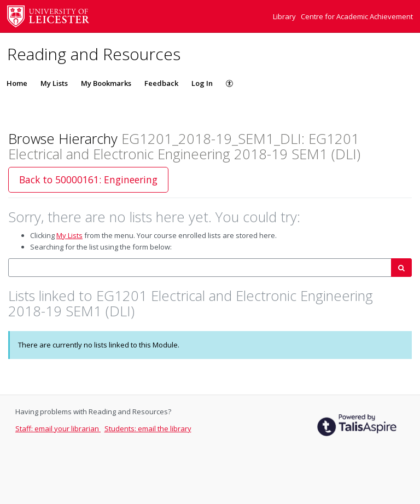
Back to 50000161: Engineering (88, 179)
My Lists (54, 83)
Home (17, 83)
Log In (202, 83)
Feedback (161, 83)
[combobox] (200, 268)
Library (285, 16)
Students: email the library (148, 428)
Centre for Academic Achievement (357, 16)
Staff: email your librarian (58, 428)
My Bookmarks (106, 83)
